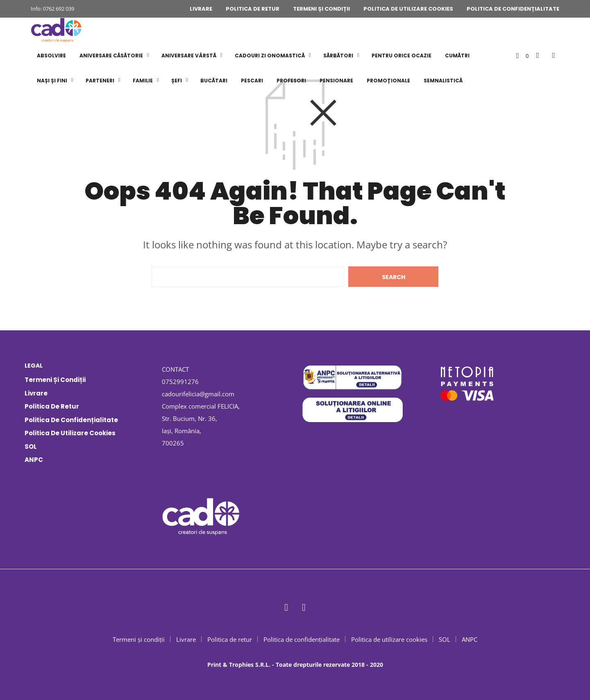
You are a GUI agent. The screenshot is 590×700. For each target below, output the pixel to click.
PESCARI (252, 81)
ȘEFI (177, 81)
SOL (31, 447)
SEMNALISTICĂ (443, 81)
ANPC (34, 460)
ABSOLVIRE (51, 56)
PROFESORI (291, 81)
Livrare (201, 9)
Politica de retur (253, 9)
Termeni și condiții (321, 9)
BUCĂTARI (214, 81)
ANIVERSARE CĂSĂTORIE (111, 56)
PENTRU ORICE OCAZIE (402, 56)
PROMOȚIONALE (388, 81)
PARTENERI (100, 81)
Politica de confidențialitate (513, 9)
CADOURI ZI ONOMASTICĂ (270, 56)
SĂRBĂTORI (338, 56)
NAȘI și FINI (52, 81)
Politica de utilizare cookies (408, 9)
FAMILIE (143, 81)
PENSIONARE (336, 81)
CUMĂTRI (457, 56)
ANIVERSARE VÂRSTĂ (189, 56)
